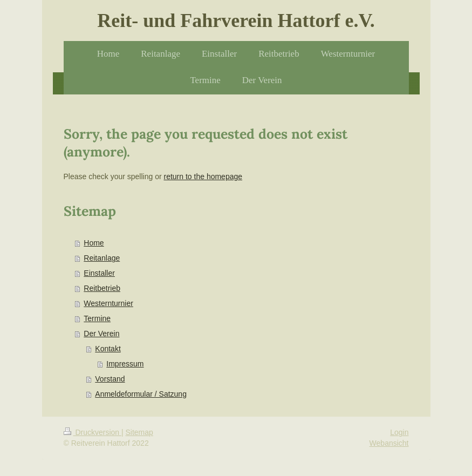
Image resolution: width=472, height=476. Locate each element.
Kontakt (108, 349)
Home (94, 243)
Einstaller (99, 273)
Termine (97, 318)
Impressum (125, 364)
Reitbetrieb (102, 288)
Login (399, 432)
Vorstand (110, 379)
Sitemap (139, 432)
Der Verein (101, 334)
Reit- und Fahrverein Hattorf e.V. (236, 21)
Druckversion (93, 432)
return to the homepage (203, 176)
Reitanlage (102, 258)
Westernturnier (108, 303)
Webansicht (389, 443)
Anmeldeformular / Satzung (141, 394)
